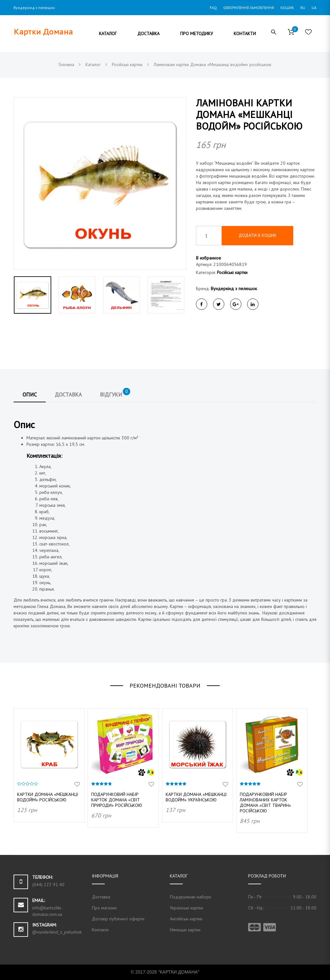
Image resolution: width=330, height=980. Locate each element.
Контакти (100, 930)
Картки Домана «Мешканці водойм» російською (48, 797)
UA (314, 8)
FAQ (213, 8)
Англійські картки (186, 919)
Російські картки (232, 272)
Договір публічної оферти (118, 919)
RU (303, 8)
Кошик (287, 8)
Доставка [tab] (68, 395)
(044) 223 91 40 (48, 885)
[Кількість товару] (209, 236)
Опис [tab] (30, 395)
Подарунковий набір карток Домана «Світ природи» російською (117, 800)
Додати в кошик (257, 235)
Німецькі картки (185, 930)
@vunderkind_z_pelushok (57, 932)
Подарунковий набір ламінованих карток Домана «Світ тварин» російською (265, 802)
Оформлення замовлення (249, 8)
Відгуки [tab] (115, 393)
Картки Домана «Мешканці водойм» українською (196, 797)
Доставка (101, 897)
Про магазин (104, 908)
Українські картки (186, 908)
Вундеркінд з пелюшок (234, 289)
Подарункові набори (190, 897)
